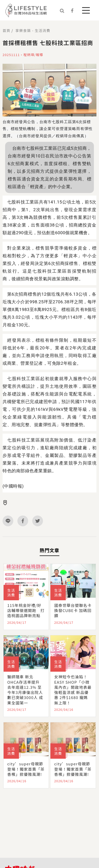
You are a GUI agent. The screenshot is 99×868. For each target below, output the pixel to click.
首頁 (6, 30)
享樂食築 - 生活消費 (33, 30)
